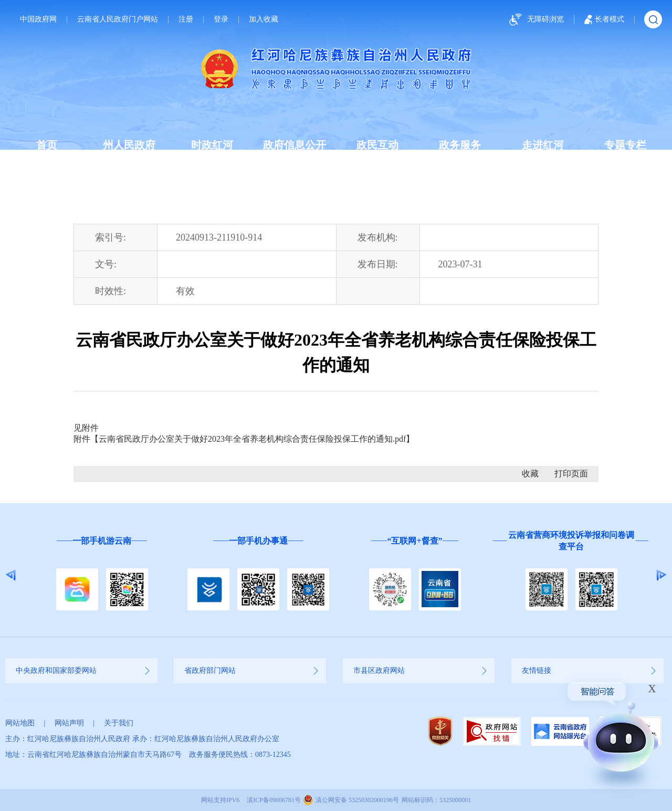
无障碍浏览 (535, 20)
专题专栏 (625, 145)
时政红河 (212, 145)
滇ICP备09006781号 (274, 800)
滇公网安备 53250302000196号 (357, 800)
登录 (221, 19)
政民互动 (377, 145)
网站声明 (69, 723)
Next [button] (661, 575)
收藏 (530, 474)
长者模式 (604, 19)
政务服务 (460, 145)
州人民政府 (129, 145)
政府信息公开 (295, 145)
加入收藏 (264, 19)
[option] (102, 575)
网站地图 (20, 723)
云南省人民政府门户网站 (118, 19)
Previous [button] (11, 575)
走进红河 (543, 145)
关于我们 (119, 723)
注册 (186, 19)
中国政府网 (38, 19)
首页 (47, 145)
